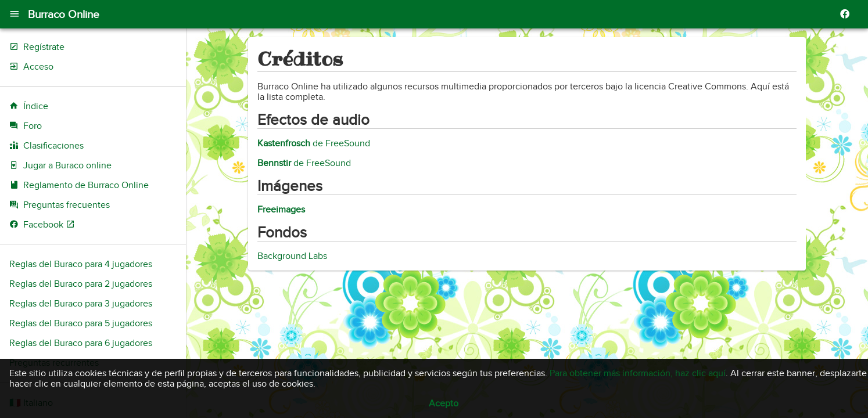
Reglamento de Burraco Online (86, 185)
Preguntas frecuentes (67, 205)
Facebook (49, 225)
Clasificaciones (53, 146)
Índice (36, 106)
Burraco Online (64, 14)
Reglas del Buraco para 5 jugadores (81, 323)
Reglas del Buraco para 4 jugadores (81, 264)
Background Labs (292, 256)
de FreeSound (314, 143)
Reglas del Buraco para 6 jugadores (81, 343)
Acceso (38, 67)
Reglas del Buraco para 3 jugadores (81, 304)
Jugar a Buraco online (67, 165)
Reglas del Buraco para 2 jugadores (81, 284)
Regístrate (44, 47)
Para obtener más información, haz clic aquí (638, 373)
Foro (33, 126)
